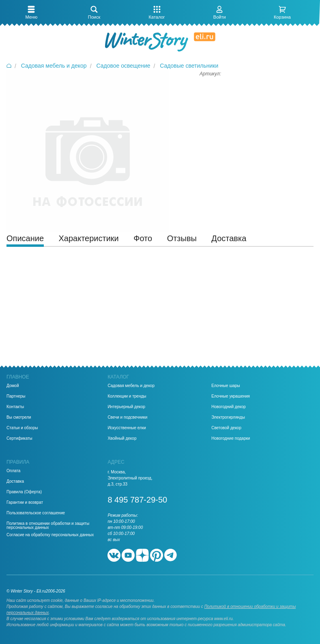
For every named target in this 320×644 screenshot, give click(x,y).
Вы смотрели (19, 417)
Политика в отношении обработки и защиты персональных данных (48, 526)
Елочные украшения (231, 396)
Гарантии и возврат (25, 503)
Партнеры (16, 396)
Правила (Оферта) (24, 492)
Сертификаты (19, 439)
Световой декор (226, 428)
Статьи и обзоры (22, 428)
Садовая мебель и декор (131, 386)
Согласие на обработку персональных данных (50, 535)
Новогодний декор (229, 407)
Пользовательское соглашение (36, 513)
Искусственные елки (127, 428)
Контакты (15, 407)
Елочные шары (226, 386)
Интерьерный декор (126, 407)
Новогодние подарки (231, 439)
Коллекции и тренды (127, 396)
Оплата (13, 471)
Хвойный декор (122, 439)
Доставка (15, 481)
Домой (13, 386)
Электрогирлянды (228, 417)
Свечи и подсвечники (127, 417)
